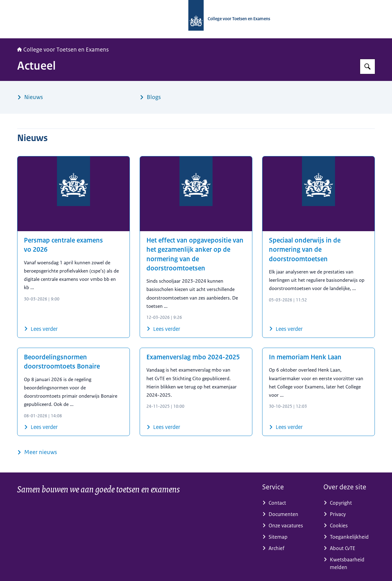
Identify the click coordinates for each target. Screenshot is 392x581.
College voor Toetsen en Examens (63, 50)
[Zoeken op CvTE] (367, 67)
